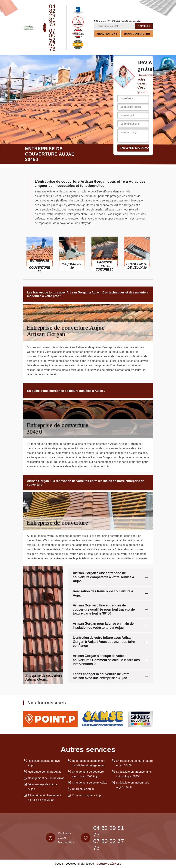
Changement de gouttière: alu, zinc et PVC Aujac (88, 774)
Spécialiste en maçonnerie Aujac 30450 (133, 785)
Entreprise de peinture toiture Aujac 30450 (134, 763)
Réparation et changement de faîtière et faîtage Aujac (89, 763)
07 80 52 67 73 (52, 40)
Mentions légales (109, 864)
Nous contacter (137, 34)
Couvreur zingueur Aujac (87, 795)
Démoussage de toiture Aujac (43, 787)
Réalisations (107, 34)
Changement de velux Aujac (90, 783)
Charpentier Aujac (83, 789)
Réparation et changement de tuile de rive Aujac (45, 798)
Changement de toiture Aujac (46, 778)
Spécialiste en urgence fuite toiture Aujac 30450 (134, 774)
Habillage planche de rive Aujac (44, 763)
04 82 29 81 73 (52, 15)
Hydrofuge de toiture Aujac (45, 772)
